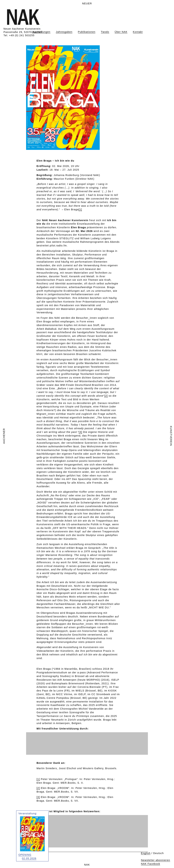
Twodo (105, 32)
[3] (80, 432)
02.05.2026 (29, 858)
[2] (106, 396)
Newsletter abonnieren (156, 860)
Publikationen (87, 32)
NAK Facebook (151, 864)
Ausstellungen (41, 32)
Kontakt (138, 32)
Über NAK (121, 32)
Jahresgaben (64, 32)
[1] (80, 209)
